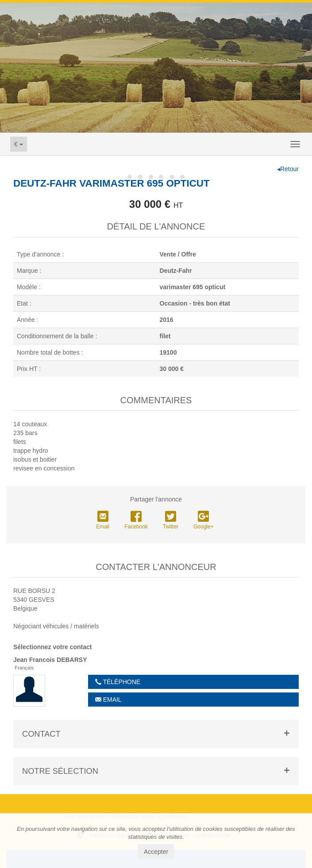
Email (103, 520)
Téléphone (118, 682)
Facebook (136, 520)
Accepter (156, 852)
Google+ (204, 520)
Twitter (171, 520)
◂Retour (288, 169)
